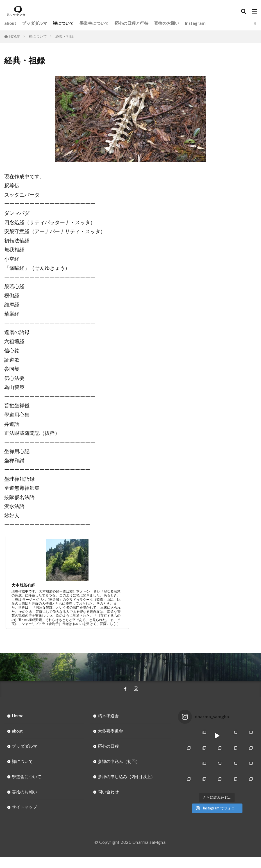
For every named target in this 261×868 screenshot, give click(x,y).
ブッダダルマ (35, 23)
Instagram (195, 23)
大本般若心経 (23, 585)
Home (18, 716)
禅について (63, 23)
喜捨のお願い (167, 23)
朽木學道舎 (108, 716)
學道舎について (94, 23)
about (10, 23)
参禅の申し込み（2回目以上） (126, 776)
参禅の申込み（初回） (119, 761)
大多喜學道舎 (110, 731)
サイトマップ (24, 807)
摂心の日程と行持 (131, 23)
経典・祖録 (64, 36)
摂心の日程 (108, 746)
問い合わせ (108, 792)
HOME (15, 37)
